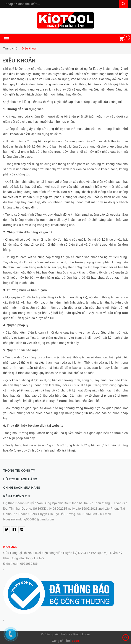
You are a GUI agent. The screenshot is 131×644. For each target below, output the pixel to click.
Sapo (75, 641)
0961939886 (29, 564)
